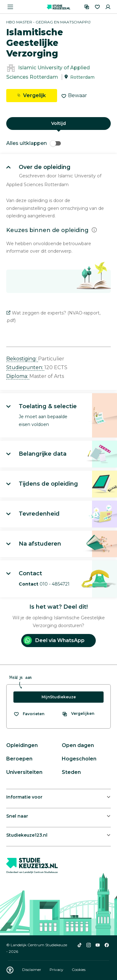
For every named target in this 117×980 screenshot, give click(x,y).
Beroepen (19, 759)
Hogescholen (79, 759)
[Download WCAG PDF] (10, 970)
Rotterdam (82, 77)
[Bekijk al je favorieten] (29, 714)
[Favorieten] (97, 7)
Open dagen (78, 745)
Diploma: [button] (18, 376)
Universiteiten (24, 772)
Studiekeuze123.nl (27, 835)
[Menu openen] (10, 7)
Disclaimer (32, 970)
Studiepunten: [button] (25, 367)
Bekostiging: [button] (22, 359)
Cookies (79, 970)
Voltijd (58, 123)
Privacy (57, 970)
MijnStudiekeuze (59, 697)
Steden (71, 772)
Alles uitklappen (34, 143)
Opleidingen (22, 745)
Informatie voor (24, 797)
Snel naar (17, 816)
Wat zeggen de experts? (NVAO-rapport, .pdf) (53, 317)
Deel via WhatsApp (54, 640)
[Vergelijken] (87, 7)
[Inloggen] (108, 7)
